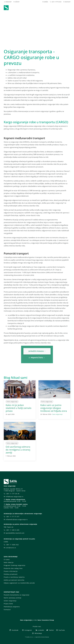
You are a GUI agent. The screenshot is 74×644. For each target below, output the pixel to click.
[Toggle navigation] (69, 8)
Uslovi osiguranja (10, 601)
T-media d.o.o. (29, 637)
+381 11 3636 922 (12, 545)
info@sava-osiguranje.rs (15, 497)
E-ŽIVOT (17, 2)
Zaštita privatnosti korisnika (14, 580)
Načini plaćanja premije (13, 598)
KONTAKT (67, 2)
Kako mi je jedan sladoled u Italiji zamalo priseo (19, 408)
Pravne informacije (11, 571)
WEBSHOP (8, 2)
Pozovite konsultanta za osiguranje (17, 595)
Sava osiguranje (57, 414)
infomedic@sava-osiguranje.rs (17, 519)
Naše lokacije (9, 562)
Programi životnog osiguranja (15, 565)
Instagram (27, 630)
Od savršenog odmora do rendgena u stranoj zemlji (18, 450)
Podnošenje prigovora (12, 607)
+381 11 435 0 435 (13, 530)
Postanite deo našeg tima (13, 568)
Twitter (50, 630)
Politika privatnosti (11, 574)
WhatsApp (37, 633)
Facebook (14, 630)
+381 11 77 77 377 (13, 517)
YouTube (60, 630)
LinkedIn (40, 630)
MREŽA (46, 2)
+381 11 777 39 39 (56, 2)
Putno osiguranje (12, 402)
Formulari (7, 610)
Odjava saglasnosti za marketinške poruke (19, 583)
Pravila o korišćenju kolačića (14, 577)
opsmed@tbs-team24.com (15, 533)
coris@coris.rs (11, 548)
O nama (7, 560)
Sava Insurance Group (46, 620)
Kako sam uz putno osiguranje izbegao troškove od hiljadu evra (54, 408)
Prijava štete (8, 604)
